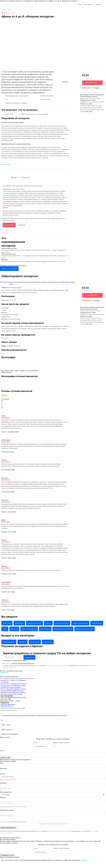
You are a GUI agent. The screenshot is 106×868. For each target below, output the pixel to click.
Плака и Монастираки (85, 623)
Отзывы (72, 282)
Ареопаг (51, 623)
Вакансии (49, 721)
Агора (20, 629)
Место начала (60, 282)
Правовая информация (37, 721)
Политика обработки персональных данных (13, 697)
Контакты (64, 721)
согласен (7, 669)
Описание (4, 282)
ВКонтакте (12, 710)
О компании (6, 721)
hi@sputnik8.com (7, 712)
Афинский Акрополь (36, 623)
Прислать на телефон (60, 850)
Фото (67, 282)
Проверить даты (92, 83)
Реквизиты (57, 721)
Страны (15, 686)
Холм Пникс (7, 623)
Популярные (50, 648)
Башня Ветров (8, 629)
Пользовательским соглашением (58, 671)
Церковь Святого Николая (81, 629)
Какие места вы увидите (45, 282)
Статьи (3, 690)
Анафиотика (20, 623)
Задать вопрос (9, 225)
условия (84, 866)
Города (5, 686)
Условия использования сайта (13, 695)
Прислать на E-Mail (45, 850)
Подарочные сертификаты (10, 691)
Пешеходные (37, 648)
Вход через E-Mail (43, 745)
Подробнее (23, 225)
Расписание (31, 282)
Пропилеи (30, 629)
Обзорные (24, 648)
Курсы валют (18, 700)
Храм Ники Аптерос (65, 623)
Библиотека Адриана (45, 629)
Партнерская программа (20, 721)
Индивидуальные (9, 648)
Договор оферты (13, 695)
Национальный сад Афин (12, 635)
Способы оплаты (7, 700)
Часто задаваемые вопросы (16, 690)
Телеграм (4, 710)
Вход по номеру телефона (60, 745)
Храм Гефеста (62, 629)
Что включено (21, 282)
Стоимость (12, 282)
